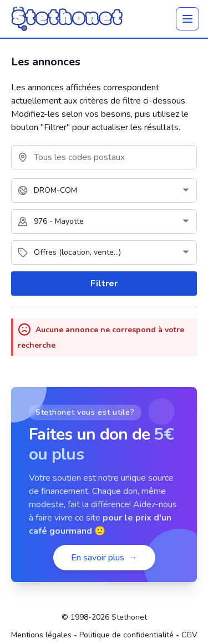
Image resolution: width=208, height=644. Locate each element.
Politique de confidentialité (126, 635)
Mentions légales (41, 635)
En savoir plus (104, 558)
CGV (189, 635)
